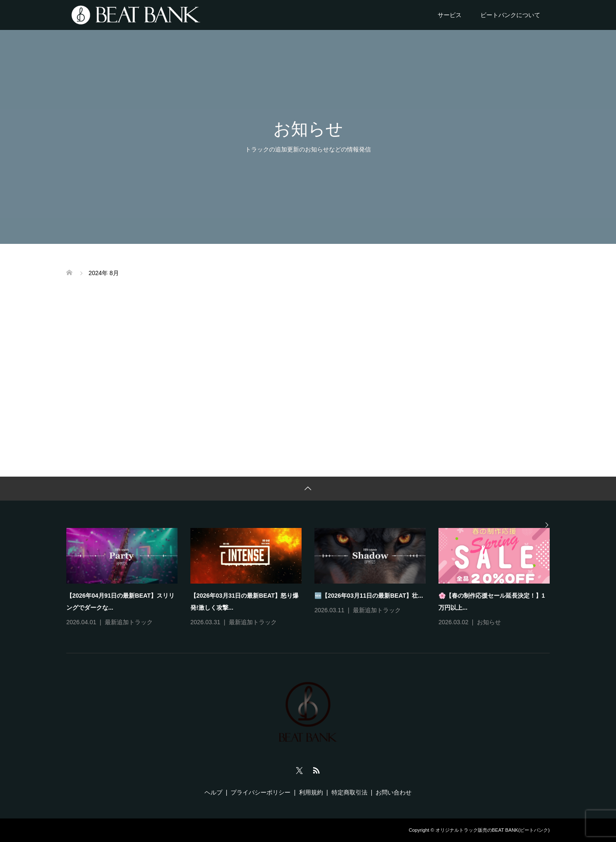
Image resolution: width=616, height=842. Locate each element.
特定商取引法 (349, 792)
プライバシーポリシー (261, 792)
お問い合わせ (394, 792)
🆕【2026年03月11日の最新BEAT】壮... (369, 596)
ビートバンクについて (510, 15)
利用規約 (311, 792)
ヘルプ (213, 792)
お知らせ (489, 622)
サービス (450, 15)
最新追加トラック (129, 622)
